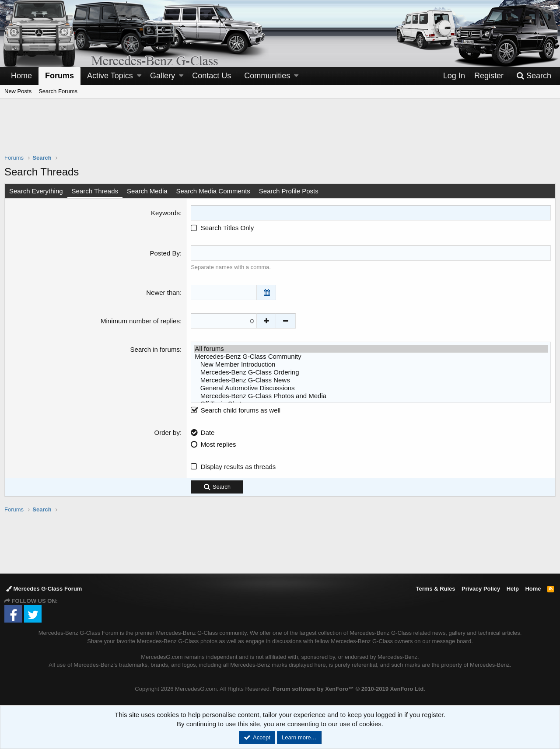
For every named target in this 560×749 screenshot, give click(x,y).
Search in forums (155, 349)
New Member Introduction (371, 364)
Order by (167, 432)
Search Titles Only (222, 228)
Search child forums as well (236, 410)
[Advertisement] (280, 132)
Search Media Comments (213, 191)
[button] (139, 76)
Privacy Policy (481, 589)
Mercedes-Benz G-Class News (371, 380)
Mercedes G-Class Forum (44, 589)
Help (513, 589)
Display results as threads (238, 467)
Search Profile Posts (289, 191)
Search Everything (36, 191)
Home (21, 76)
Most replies (219, 444)
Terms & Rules (435, 589)
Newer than (163, 292)
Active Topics (110, 76)
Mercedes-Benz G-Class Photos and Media (371, 396)
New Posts (18, 91)
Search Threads (95, 191)
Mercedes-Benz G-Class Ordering (371, 372)
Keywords (165, 213)
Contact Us (212, 76)
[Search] (534, 76)
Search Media (147, 191)
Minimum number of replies (140, 321)
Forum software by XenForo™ (349, 689)
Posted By (165, 253)
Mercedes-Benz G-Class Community (371, 357)
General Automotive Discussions (371, 388)
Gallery (163, 76)
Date (208, 432)
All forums (371, 349)
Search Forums (58, 91)
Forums (59, 76)
